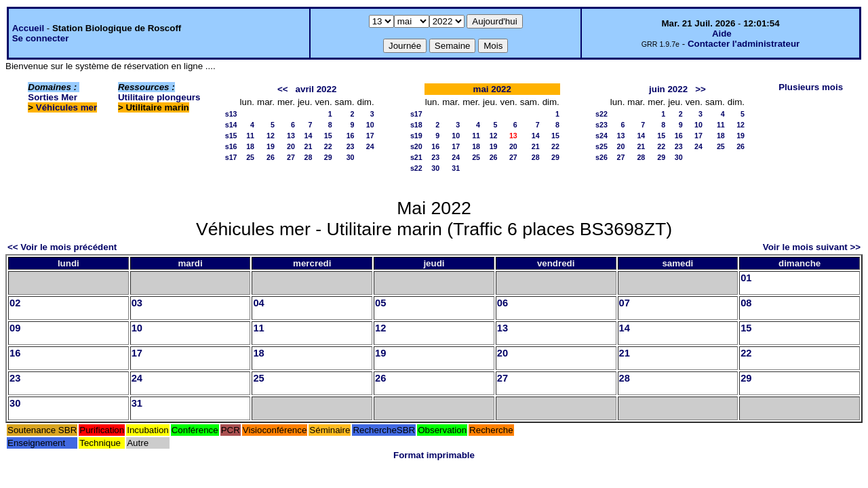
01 (746, 278)
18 (250, 146)
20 (291, 146)
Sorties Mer (53, 97)
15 (328, 136)
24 (370, 146)
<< (283, 89)
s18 (416, 125)
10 (370, 125)
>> (701, 89)
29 (328, 157)
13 (291, 136)
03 (137, 303)
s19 (416, 136)
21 (309, 146)
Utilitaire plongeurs (159, 97)
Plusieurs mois (811, 87)
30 (351, 157)
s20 (416, 146)
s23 (601, 125)
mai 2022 (492, 89)
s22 (416, 168)
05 (380, 303)
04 (258, 303)
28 (309, 157)
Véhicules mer (66, 107)
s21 (416, 157)
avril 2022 (316, 89)
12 (271, 136)
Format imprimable (434, 455)
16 (351, 136)
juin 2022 (668, 89)
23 (351, 146)
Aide (722, 34)
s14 (231, 125)
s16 (231, 146)
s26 (601, 157)
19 (271, 146)
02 (15, 303)
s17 (231, 157)
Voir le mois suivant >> (812, 247)
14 (309, 136)
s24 (601, 136)
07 (625, 303)
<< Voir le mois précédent (62, 247)
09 (15, 328)
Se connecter (41, 38)
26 (271, 157)
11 (250, 136)
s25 (601, 146)
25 (250, 157)
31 (456, 168)
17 (370, 136)
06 (502, 303)
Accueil (28, 28)
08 (746, 303)
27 (291, 157)
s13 (231, 114)
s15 (231, 136)
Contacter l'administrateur (744, 44)
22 (328, 146)
